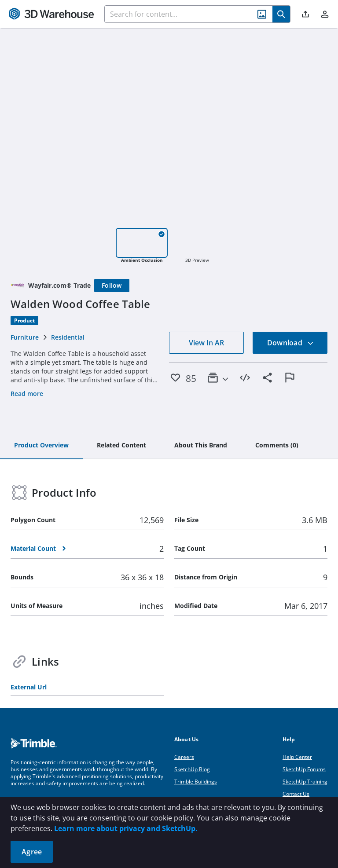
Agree (32, 852)
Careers (184, 757)
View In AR (206, 343)
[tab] (41, 446)
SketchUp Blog (192, 769)
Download (290, 343)
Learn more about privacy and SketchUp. (126, 828)
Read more (27, 394)
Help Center (297, 757)
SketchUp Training (305, 782)
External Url (29, 687)
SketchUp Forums (304, 769)
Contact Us (296, 794)
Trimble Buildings (196, 782)
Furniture (25, 337)
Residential (68, 337)
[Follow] (112, 286)
